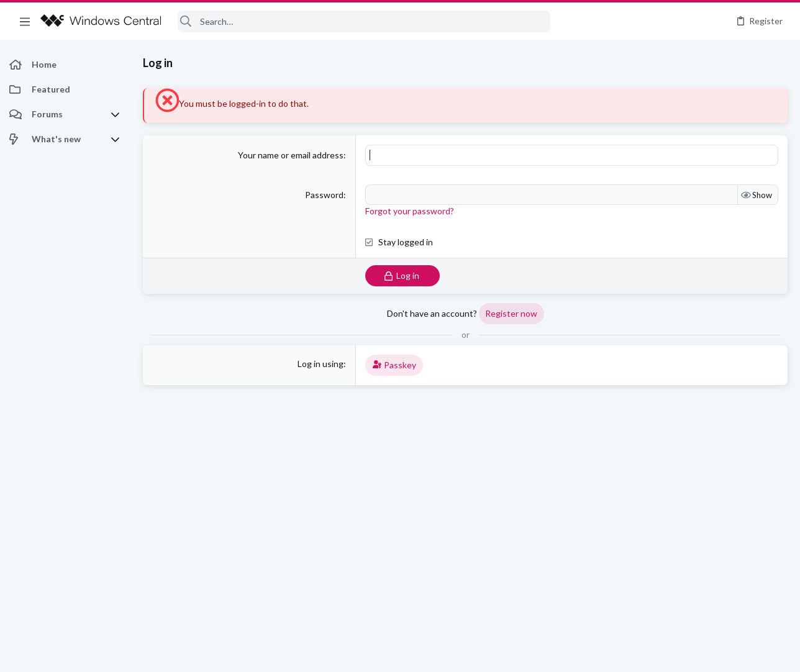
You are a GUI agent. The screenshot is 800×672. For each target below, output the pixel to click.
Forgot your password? (410, 211)
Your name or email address (291, 155)
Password (324, 195)
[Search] (364, 21)
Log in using (320, 364)
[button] (25, 21)
